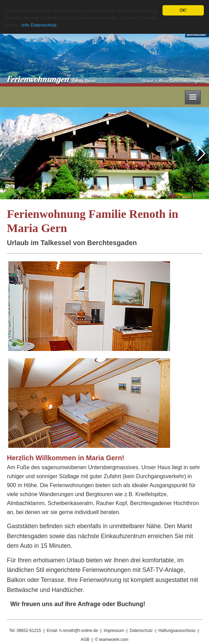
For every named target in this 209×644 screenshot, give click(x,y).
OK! (183, 10)
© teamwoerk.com (112, 640)
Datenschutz (141, 631)
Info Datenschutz (39, 25)
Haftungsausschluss (177, 631)
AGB (85, 640)
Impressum (114, 631)
